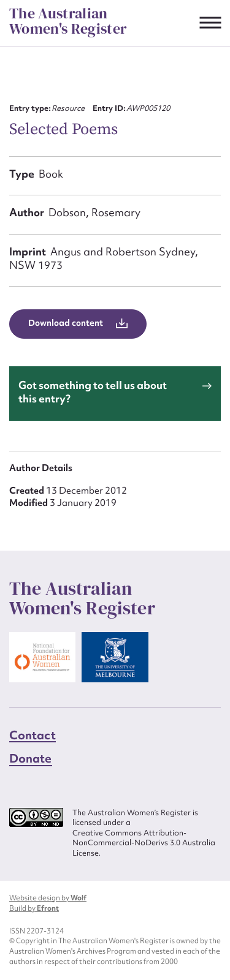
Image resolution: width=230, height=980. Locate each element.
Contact (33, 735)
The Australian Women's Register (68, 21)
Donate (31, 758)
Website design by (48, 898)
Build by (34, 908)
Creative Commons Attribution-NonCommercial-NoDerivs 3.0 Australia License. (144, 843)
